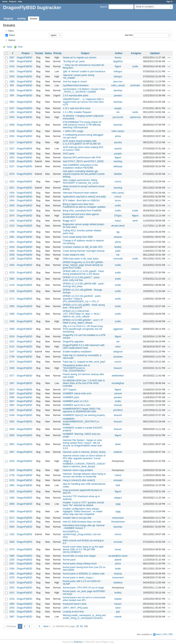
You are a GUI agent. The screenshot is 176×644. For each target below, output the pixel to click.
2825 (12, 117)
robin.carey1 (118, 131)
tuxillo (135, 66)
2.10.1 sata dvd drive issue (77, 108)
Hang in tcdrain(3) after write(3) (79, 480)
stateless (118, 583)
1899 (12, 604)
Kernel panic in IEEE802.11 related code (84, 574)
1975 (12, 197)
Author (119, 53)
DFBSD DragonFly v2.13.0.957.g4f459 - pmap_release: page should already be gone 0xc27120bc (83, 265)
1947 (12, 383)
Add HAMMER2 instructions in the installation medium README (80, 166)
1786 (12, 232)
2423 (12, 182)
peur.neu (118, 82)
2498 (12, 314)
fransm (118, 604)
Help (20, 1)
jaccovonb (118, 117)
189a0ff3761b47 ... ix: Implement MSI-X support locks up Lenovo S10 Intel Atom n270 (83, 102)
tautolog (118, 161)
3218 (12, 599)
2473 (12, 549)
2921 (12, 188)
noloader (118, 480)
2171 (12, 299)
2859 (12, 511)
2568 (12, 154)
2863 (12, 405)
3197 (12, 342)
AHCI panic (69, 154)
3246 (12, 429)
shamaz (118, 237)
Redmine (78, 642)
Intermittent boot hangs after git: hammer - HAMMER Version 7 (84, 527)
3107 (12, 149)
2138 (12, 131)
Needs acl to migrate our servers (80, 58)
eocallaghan (118, 383)
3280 (12, 542)
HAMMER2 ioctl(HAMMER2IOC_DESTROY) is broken (81, 422)
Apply (10, 47)
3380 (12, 556)
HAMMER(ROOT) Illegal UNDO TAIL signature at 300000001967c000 (82, 410)
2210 (12, 226)
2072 (12, 362)
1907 (12, 452)
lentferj (118, 247)
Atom (158, 634)
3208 (12, 255)
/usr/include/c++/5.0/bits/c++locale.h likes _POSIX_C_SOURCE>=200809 (84, 90)
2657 (12, 58)
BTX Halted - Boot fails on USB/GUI (81, 201)
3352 (12, 422)
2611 (12, 242)
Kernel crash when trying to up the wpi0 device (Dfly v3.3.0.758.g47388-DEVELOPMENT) (83, 549)
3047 (12, 393)
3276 (12, 174)
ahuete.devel (118, 226)
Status (12, 35)
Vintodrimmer (118, 522)
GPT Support (70, 390)
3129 (12, 583)
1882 (12, 485)
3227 (12, 166)
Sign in (169, 1)
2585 (12, 329)
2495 (12, 321)
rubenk (118, 617)
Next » (47, 626)
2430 (12, 193)
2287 (12, 410)
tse (118, 255)
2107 (12, 108)
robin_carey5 (118, 85)
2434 (12, 201)
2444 (12, 251)
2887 (12, 617)
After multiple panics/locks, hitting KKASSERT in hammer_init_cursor (81, 182)
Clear (20, 47)
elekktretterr (118, 376)
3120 (12, 522)
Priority (57, 53)
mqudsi (118, 599)
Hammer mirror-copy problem (78, 470)
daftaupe (118, 166)
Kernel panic (69, 560)
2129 (12, 285)
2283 (12, 265)
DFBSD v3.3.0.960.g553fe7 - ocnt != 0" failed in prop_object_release (83, 321)
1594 (12, 569)
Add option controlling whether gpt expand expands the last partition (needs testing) (84, 174)
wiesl (118, 347)
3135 (12, 161)
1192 (12, 534)
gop (118, 612)
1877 (12, 376)
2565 (12, 61)
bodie (118, 569)
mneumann (118, 518)
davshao (118, 90)
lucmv (118, 201)
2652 (12, 102)
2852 (12, 444)
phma (118, 136)
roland (118, 475)
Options (12, 40)
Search (103, 7)
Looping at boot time (73, 612)
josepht (118, 154)
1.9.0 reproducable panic (76, 96)
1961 (12, 237)
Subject (85, 53)
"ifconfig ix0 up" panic (74, 61)
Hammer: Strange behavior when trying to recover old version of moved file (84, 475)
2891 (12, 574)
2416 (12, 66)
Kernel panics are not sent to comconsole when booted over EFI (84, 599)
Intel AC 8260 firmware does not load (82, 522)
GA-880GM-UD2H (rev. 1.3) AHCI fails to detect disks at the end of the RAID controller (84, 383)
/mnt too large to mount (75, 82)
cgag (118, 504)
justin (118, 251)
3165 (12, 612)
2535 (12, 492)
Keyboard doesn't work (75, 604)
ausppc (118, 108)
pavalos (118, 96)
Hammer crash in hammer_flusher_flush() (84, 452)
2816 (12, 136)
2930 (12, 77)
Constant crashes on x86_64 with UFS (83, 247)
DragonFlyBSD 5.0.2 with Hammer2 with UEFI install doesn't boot (84, 347)
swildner (135, 329)
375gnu (118, 216)
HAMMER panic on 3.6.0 (76, 401)
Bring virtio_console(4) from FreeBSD (82, 211)
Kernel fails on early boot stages (79, 556)
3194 (12, 461)
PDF (171, 634)
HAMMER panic (71, 397)
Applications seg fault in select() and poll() (84, 197)
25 (77, 626)
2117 (12, 142)
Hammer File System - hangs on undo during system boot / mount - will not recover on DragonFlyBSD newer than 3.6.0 (82, 444)
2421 (12, 593)
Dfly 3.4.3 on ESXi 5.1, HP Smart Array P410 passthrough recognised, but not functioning (83, 329)
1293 (12, 112)
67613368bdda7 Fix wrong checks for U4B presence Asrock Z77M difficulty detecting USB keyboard (82, 125)
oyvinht (118, 149)
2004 (12, 608)
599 (12, 96)
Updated (155, 53)
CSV (165, 634)
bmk (118, 485)
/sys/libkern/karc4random (76, 85)
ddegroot (118, 352)
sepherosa (135, 117)
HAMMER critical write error (77, 393)
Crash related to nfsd (74, 255)
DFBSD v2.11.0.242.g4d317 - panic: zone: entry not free (82, 279)
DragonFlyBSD (25, 58)
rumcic (118, 182)
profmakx (135, 85)
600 (12, 85)
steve (118, 608)
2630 (12, 206)
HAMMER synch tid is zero (77, 405)
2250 (12, 560)
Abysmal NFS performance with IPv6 (82, 158)
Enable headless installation (77, 352)
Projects (13, 1)
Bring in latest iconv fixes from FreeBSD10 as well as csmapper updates (84, 206)
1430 (12, 221)
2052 (12, 588)
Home (5, 1)
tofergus (118, 71)
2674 (12, 390)
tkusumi (118, 368)
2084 (12, 279)
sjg (118, 232)
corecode (118, 259)
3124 (12, 347)
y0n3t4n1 (118, 410)
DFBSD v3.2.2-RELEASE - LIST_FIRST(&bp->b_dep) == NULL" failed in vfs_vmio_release (82, 314)
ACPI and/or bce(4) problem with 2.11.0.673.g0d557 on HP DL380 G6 (82, 142)
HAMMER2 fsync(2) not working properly (84, 415)
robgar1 (118, 498)
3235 (12, 578)
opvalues (118, 357)
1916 (12, 247)
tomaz (118, 549)
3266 (12, 368)
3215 (12, 480)
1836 (12, 498)
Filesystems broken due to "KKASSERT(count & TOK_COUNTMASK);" (76, 368)
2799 (12, 357)
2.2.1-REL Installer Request (77, 112)
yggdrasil (118, 329)
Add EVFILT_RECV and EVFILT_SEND (83, 161)
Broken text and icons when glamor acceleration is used (81, 216)
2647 (12, 401)
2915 (12, 470)
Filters (11, 31)
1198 (12, 259)
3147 (12, 352)
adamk (118, 560)
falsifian (118, 174)
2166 (12, 291)
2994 (12, 527)
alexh (135, 221)
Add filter (129, 35)
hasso (118, 221)
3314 (12, 211)
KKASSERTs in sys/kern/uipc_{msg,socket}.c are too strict (82, 534)
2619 (12, 337)
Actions (169, 58)
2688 (12, 125)
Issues (34, 19)
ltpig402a (118, 61)
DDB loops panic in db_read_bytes (81, 259)
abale (118, 444)
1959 (12, 306)
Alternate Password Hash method (80, 193)
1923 (12, 158)
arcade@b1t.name (118, 556)
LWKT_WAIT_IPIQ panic (76, 608)
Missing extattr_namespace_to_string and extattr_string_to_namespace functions (84, 617)
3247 (12, 564)
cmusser (118, 542)
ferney (118, 58)
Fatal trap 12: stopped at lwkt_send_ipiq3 (84, 362)
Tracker (39, 53)
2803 (12, 435)
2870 (12, 216)
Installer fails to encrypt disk (77, 518)
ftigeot (118, 66)
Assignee (136, 53)
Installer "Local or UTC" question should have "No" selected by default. (83, 504)
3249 (12, 415)
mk (118, 112)
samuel (118, 393)
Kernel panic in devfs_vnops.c (78, 578)
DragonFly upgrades (73, 342)
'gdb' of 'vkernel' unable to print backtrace (84, 71)
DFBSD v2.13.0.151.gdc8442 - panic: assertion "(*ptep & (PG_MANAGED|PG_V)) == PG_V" (82, 299)
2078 (12, 273)
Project (26, 53)
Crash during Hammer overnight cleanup (84, 251)
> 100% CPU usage (73, 131)
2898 (12, 397)
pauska (118, 142)
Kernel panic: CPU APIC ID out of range (83, 588)
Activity (21, 19)
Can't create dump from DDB (78, 237)
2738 (12, 475)
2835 (12, 90)
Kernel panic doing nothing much (80, 564)
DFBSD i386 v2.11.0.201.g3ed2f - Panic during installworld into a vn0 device (83, 273)
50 (81, 626)
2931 (12, 71)
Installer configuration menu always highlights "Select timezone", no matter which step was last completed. (83, 511)
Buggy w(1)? (69, 221)
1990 (12, 82)
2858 (12, 504)
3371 (12, 518)
